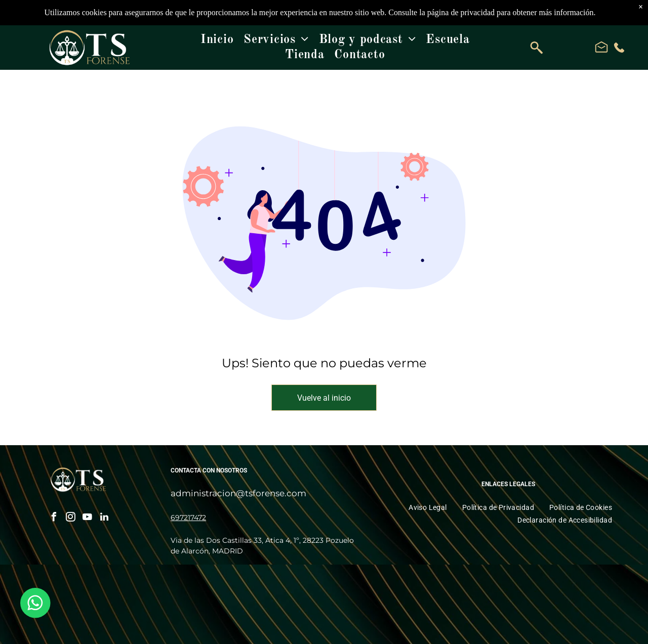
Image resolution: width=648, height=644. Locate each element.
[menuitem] (217, 40)
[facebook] (54, 518)
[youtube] (88, 518)
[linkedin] (104, 518)
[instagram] (71, 518)
